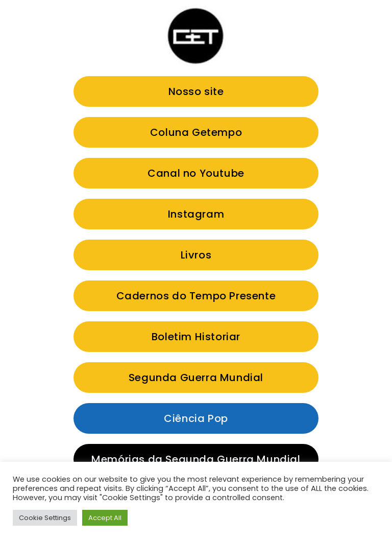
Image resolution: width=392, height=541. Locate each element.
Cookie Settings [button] (45, 518)
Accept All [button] (105, 518)
